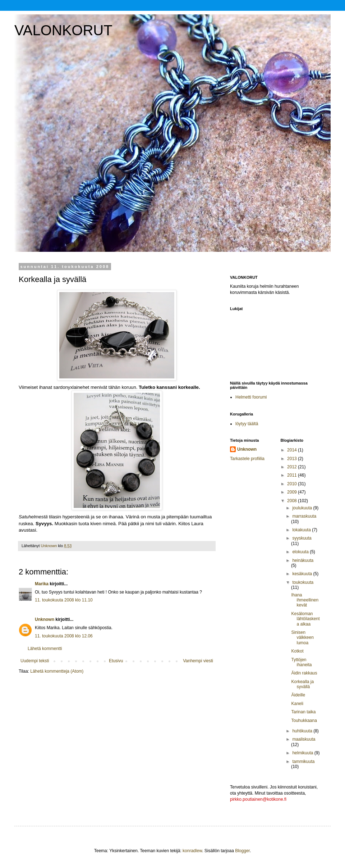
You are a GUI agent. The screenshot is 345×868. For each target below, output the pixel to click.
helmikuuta (303, 753)
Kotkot (297, 651)
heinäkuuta (303, 560)
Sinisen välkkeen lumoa (302, 638)
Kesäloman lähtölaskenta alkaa (305, 619)
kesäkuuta (303, 574)
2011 (293, 475)
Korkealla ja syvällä (302, 684)
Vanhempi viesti (198, 661)
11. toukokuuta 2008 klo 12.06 (64, 636)
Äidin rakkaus (304, 673)
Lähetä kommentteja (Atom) (57, 671)
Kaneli (297, 704)
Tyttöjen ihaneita (301, 662)
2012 (293, 467)
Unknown (45, 619)
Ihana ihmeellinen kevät (305, 600)
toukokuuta (303, 582)
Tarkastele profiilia (247, 459)
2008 (293, 501)
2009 (293, 492)
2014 (293, 450)
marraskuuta (304, 516)
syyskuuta (302, 538)
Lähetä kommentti (45, 649)
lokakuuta (302, 530)
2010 (293, 484)
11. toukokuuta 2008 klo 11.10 (64, 600)
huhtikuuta (303, 731)
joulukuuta (303, 508)
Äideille (298, 695)
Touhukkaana (304, 721)
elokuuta (301, 552)
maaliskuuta (304, 739)
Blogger (242, 851)
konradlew (192, 851)
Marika (42, 584)
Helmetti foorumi (251, 397)
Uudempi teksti (35, 661)
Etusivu (116, 661)
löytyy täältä (247, 424)
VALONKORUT (63, 30)
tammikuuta (303, 762)
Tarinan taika (303, 712)
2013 (293, 459)
